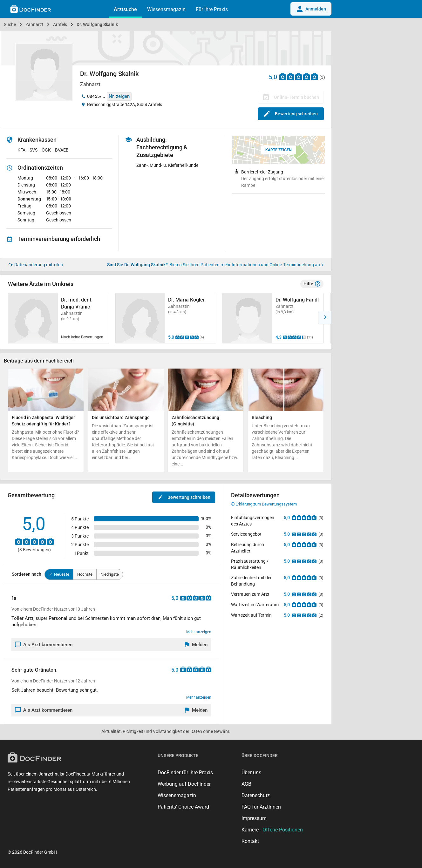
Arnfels (60, 24)
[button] (325, 318)
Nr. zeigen (119, 96)
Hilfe (312, 284)
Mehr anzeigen (199, 632)
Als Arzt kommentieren (44, 645)
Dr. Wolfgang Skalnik (97, 24)
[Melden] (196, 645)
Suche (10, 24)
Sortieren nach (27, 574)
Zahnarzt (34, 24)
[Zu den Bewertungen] (299, 76)
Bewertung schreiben (291, 114)
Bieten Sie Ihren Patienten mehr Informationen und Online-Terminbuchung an (246, 265)
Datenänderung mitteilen (35, 265)
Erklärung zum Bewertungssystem (264, 504)
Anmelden (311, 9)
